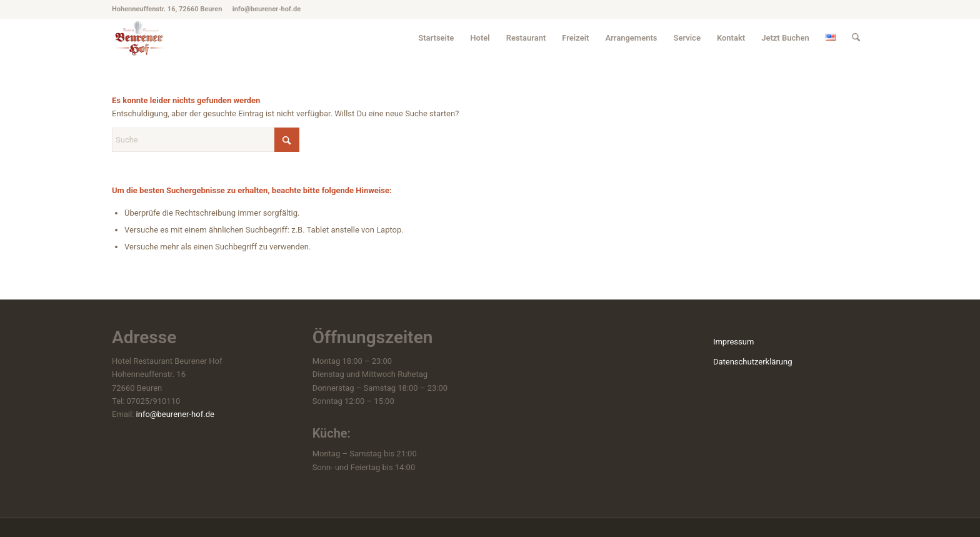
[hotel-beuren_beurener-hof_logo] (140, 38)
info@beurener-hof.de (175, 414)
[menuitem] (436, 38)
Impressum (733, 342)
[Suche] (856, 38)
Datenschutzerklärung (753, 362)
